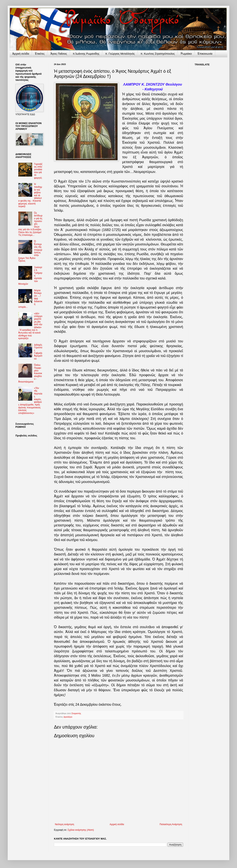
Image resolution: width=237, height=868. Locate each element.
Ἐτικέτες (40, 54)
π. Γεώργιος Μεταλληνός (120, 54)
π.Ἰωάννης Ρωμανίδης (86, 54)
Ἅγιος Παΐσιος (59, 54)
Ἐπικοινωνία (205, 54)
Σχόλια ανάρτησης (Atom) (81, 830)
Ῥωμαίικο (186, 54)
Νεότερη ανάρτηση (64, 824)
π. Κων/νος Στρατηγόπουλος (158, 54)
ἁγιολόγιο (68, 717)
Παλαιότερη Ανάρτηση (171, 824)
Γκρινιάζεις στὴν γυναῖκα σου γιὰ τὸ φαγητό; (38, 171)
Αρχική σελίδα (117, 824)
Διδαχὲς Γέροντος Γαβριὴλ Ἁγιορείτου (38, 352)
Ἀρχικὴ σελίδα (21, 54)
